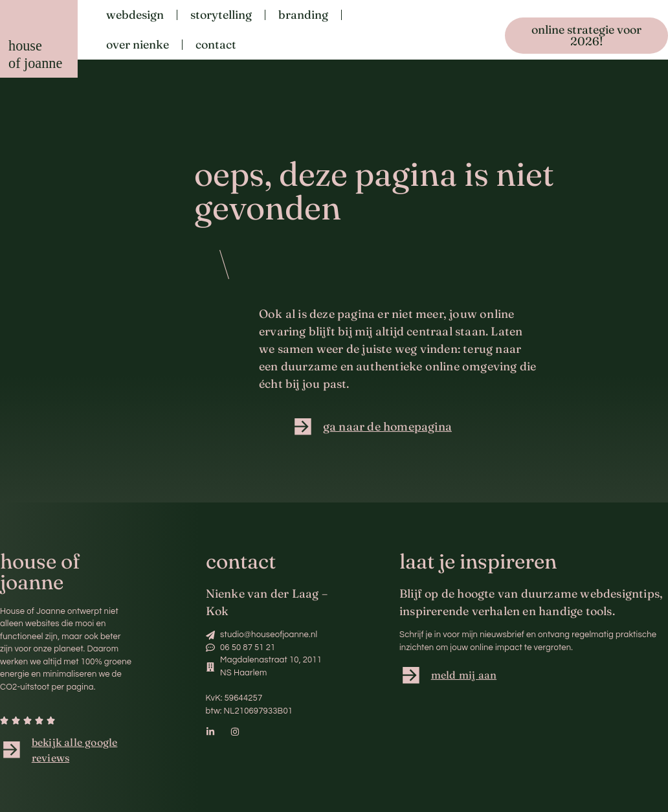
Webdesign (135, 15)
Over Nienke (138, 44)
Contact (216, 44)
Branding (303, 15)
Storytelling (221, 15)
